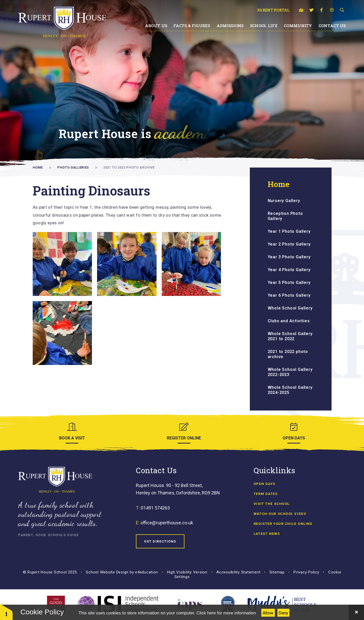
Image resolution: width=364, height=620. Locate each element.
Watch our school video (280, 514)
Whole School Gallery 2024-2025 (290, 390)
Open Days (265, 484)
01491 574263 (155, 508)
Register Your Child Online (283, 524)
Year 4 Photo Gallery (289, 270)
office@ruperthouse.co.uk (167, 523)
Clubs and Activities (289, 321)
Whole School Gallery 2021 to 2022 (290, 336)
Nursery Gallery (284, 201)
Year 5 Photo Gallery (289, 283)
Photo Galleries (73, 167)
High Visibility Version (187, 572)
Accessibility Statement (238, 572)
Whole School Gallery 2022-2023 (290, 372)
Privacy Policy (306, 572)
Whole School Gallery (290, 308)
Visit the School (272, 504)
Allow (268, 613)
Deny (283, 613)
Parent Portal (273, 10)
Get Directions (160, 541)
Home (38, 167)
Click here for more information (226, 613)
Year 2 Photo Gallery (289, 244)
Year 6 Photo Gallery (289, 295)
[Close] (356, 612)
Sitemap (277, 572)
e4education (146, 572)
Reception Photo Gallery (285, 216)
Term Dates (266, 494)
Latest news (267, 534)
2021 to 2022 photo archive (129, 167)
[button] (6, 612)
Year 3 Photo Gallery (289, 257)
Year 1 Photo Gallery (289, 231)
